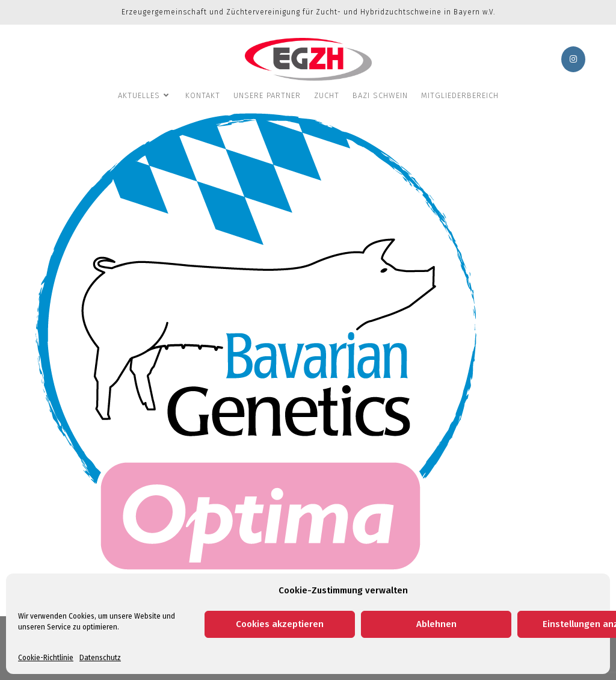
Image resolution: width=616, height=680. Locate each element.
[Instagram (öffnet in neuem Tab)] (573, 59)
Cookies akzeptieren (280, 624)
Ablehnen (436, 624)
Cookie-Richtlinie (46, 658)
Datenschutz (100, 658)
